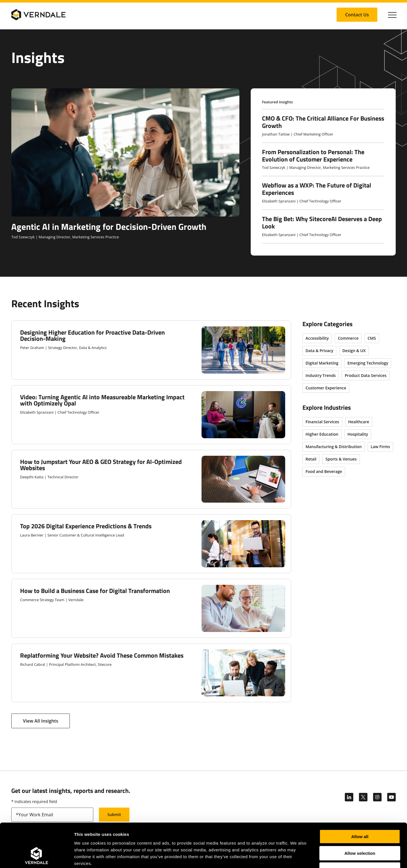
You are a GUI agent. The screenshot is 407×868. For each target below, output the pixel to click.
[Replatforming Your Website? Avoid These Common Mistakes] (151, 673)
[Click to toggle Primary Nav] (392, 15)
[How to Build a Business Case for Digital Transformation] (151, 608)
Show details (297, 857)
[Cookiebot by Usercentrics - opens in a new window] (37, 857)
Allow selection (360, 816)
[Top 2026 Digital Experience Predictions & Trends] (151, 544)
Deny (360, 832)
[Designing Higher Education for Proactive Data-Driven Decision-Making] (151, 350)
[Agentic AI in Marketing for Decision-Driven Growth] (125, 164)
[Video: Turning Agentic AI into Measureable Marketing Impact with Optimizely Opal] (151, 415)
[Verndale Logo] (38, 15)
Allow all (360, 799)
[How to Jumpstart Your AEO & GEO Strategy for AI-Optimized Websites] (151, 479)
